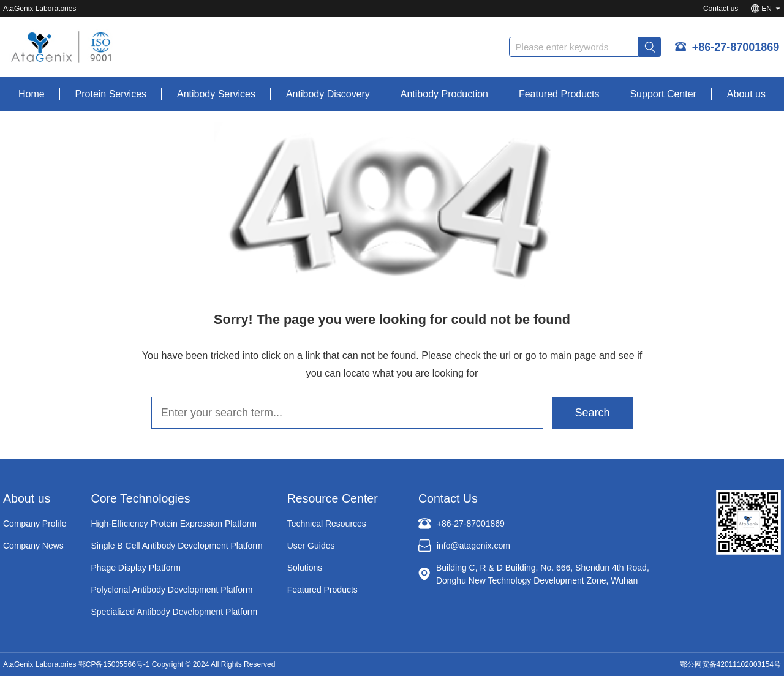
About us (746, 94)
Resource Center (333, 498)
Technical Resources (327, 524)
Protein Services (111, 94)
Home (32, 94)
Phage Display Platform (136, 568)
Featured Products (559, 94)
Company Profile (35, 524)
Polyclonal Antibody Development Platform (172, 590)
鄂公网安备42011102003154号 (730, 664)
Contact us (721, 9)
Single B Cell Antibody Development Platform (177, 546)
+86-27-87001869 (737, 48)
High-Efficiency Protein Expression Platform (174, 524)
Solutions (305, 568)
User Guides (311, 546)
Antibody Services (216, 94)
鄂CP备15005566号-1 (114, 664)
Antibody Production (444, 94)
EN (767, 9)
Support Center (663, 94)
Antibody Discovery (328, 94)
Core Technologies (141, 498)
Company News (33, 546)
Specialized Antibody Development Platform (175, 612)
